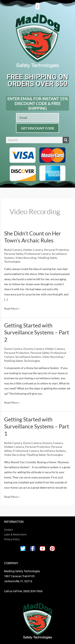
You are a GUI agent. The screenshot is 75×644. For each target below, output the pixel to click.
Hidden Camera (33, 250)
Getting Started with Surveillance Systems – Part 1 (37, 426)
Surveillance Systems (28, 357)
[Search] (66, 140)
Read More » (12, 308)
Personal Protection (56, 250)
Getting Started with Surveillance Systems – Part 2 (37, 332)
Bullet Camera (13, 250)
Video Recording (26, 258)
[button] (37, 6)
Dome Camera (13, 349)
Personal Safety (14, 254)
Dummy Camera (34, 349)
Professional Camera (37, 254)
